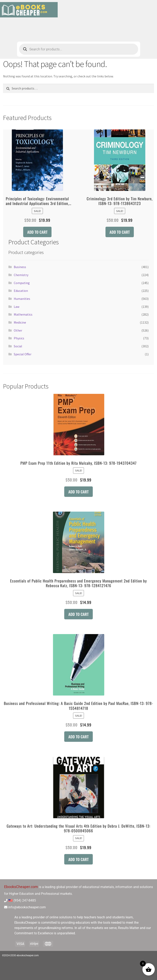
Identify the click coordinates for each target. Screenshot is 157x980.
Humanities (22, 299)
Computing (22, 283)
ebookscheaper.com (28, 955)
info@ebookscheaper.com (27, 907)
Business (20, 267)
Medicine (20, 322)
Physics (19, 338)
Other (18, 330)
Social (18, 346)
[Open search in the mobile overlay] (79, 49)
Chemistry (21, 275)
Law (17, 307)
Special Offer (23, 354)
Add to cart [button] (37, 232)
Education (21, 291)
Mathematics (23, 314)
